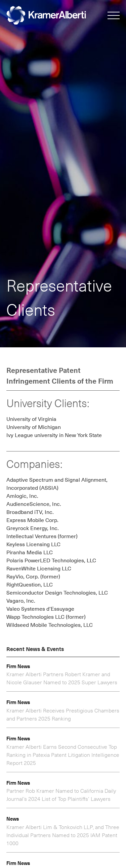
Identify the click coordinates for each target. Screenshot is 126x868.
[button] (114, 16)
